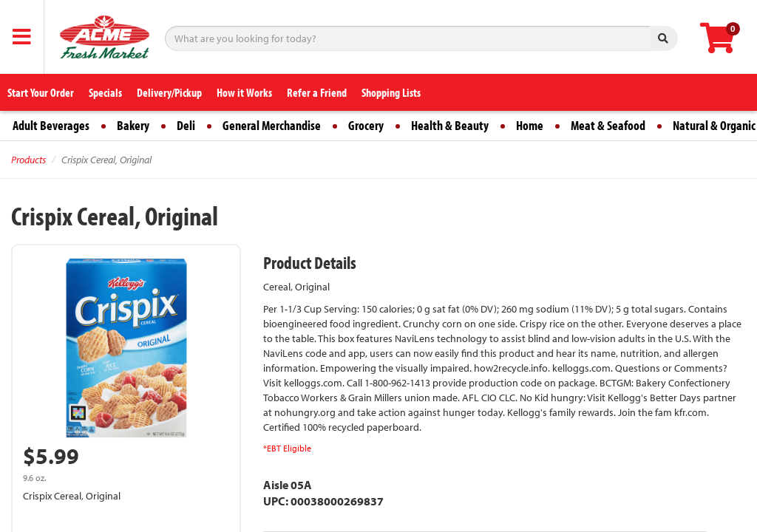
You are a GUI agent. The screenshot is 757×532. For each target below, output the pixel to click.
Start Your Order (41, 92)
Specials (105, 92)
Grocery (366, 125)
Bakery (133, 125)
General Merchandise (272, 125)
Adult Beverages (51, 125)
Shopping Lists (391, 92)
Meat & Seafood (608, 125)
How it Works (244, 92)
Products (28, 160)
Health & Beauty (450, 125)
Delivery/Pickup (169, 92)
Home (530, 125)
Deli (186, 125)
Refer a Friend (317, 92)
